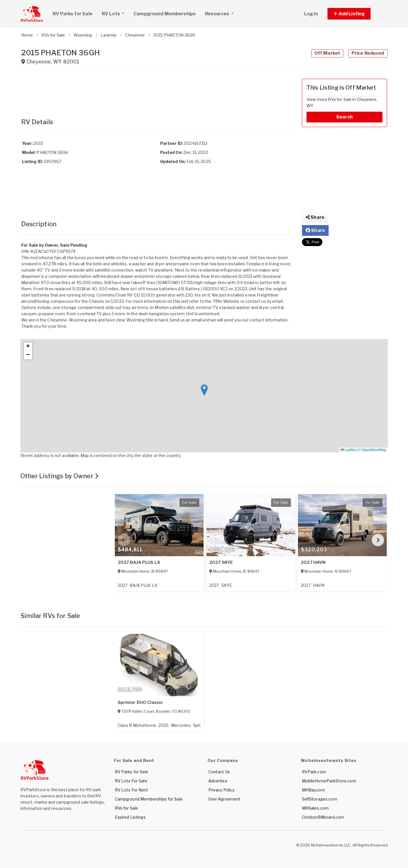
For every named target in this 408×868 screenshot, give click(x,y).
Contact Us (219, 772)
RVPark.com (314, 772)
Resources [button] (217, 14)
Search (344, 117)
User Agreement (225, 799)
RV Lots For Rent (131, 790)
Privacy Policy (222, 790)
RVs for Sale (127, 808)
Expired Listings (130, 817)
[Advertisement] (157, 92)
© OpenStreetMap (372, 450)
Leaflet (348, 450)
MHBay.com (313, 790)
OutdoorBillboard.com (323, 817)
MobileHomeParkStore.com (329, 781)
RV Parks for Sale (73, 14)
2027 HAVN (313, 562)
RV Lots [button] (115, 13)
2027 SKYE (221, 562)
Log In (311, 14)
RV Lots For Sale (131, 781)
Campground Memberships (165, 14)
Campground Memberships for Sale (149, 799)
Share (315, 217)
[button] (355, 14)
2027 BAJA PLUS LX (139, 562)
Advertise (218, 781)
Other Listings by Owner (60, 476)
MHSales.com (315, 808)
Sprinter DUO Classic (140, 702)
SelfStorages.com (320, 799)
